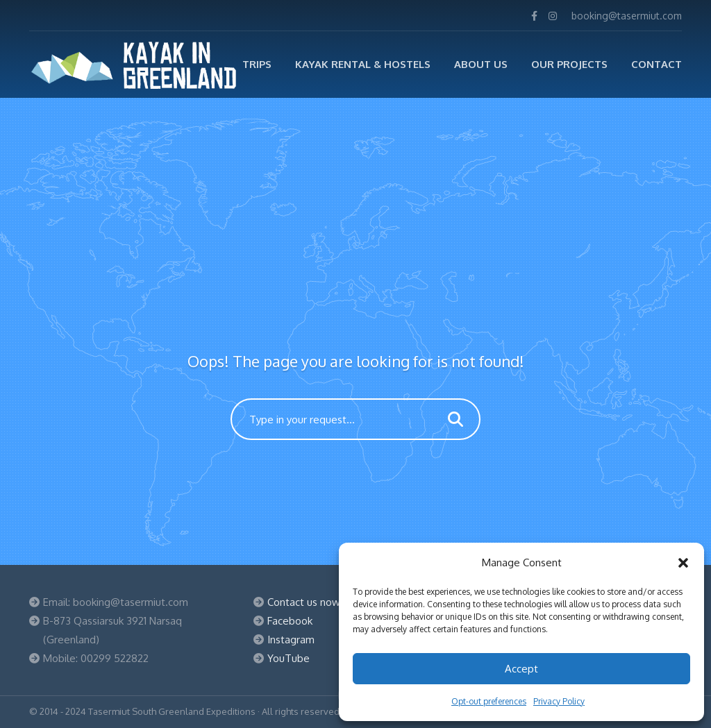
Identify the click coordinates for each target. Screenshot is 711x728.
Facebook (290, 621)
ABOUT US (481, 64)
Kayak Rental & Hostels (363, 64)
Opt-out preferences (489, 701)
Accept (521, 669)
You (276, 658)
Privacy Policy (559, 701)
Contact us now (304, 602)
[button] (683, 563)
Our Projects (569, 64)
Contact (656, 64)
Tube (297, 658)
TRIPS (257, 64)
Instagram (291, 640)
